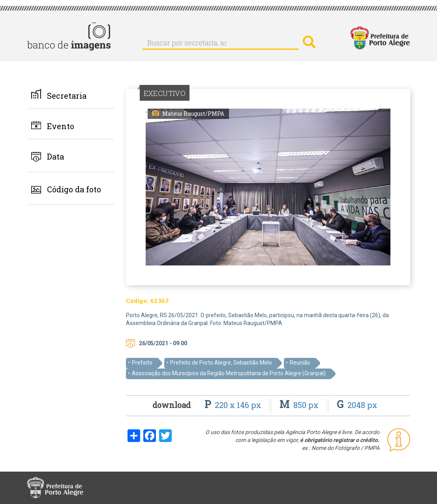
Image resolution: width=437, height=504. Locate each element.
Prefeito (142, 363)
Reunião (300, 363)
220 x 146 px (234, 405)
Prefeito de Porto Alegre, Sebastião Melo (221, 363)
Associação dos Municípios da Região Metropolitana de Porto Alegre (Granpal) (229, 373)
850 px (300, 405)
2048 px (357, 405)
